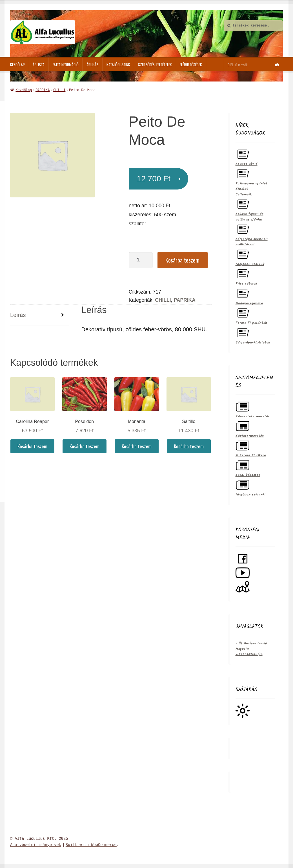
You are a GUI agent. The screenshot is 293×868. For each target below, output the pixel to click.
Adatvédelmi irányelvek (36, 844)
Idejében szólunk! (251, 487)
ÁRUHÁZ (92, 65)
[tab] (40, 315)
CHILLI (59, 90)
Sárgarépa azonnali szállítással (252, 234)
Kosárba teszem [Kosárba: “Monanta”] (137, 446)
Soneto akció (247, 156)
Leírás (18, 314)
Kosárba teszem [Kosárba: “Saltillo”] (189, 446)
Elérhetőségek (191, 65)
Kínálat (242, 188)
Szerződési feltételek (155, 65)
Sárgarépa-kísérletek (253, 335)
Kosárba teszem (182, 259)
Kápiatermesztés (250, 428)
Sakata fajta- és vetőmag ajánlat (249, 209)
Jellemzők (244, 194)
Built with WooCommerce (91, 844)
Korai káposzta (248, 467)
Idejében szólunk (250, 256)
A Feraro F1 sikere (251, 448)
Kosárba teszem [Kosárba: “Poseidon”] (85, 446)
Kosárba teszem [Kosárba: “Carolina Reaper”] (32, 446)
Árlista (39, 65)
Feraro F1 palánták (251, 315)
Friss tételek (246, 276)
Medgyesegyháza (249, 296)
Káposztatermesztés (253, 409)
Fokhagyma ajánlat (251, 176)
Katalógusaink (118, 65)
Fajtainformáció (66, 65)
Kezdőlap (17, 65)
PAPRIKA (43, 90)
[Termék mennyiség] (141, 260)
